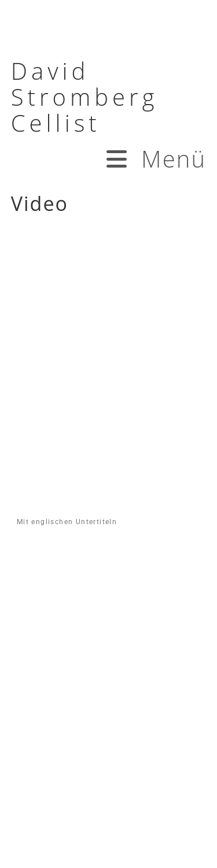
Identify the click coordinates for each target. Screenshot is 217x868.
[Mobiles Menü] (155, 159)
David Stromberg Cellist (85, 97)
